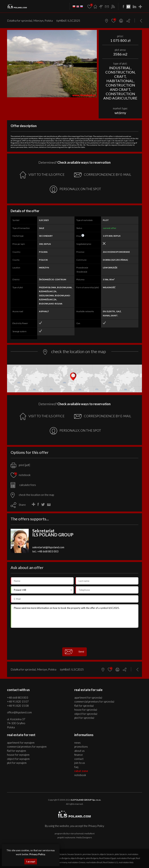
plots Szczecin (121, 854)
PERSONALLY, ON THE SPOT (75, 189)
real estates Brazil (94, 862)
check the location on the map (32, 495)
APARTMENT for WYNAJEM (21, 743)
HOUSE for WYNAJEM (18, 755)
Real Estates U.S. (111, 862)
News (77, 743)
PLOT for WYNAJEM (17, 763)
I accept (31, 862)
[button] (94, 33)
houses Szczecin (75, 854)
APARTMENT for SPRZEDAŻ (88, 697)
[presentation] (74, 638)
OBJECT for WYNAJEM (18, 759)
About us (79, 751)
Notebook (80, 775)
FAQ (76, 767)
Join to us (80, 763)
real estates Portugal (126, 858)
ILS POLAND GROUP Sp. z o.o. (86, 800)
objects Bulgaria (78, 858)
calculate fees (23, 485)
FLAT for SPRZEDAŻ (84, 706)
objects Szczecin (107, 854)
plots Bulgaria (92, 858)
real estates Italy (126, 862)
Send (74, 652)
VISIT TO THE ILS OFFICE (42, 175)
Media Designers (84, 837)
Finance (79, 755)
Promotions (81, 747)
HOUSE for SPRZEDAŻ (86, 710)
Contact (79, 759)
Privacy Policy (96, 826)
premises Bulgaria (61, 858)
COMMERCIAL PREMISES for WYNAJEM (27, 747)
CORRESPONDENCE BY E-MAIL (103, 175)
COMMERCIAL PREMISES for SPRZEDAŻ (94, 701)
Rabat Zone (81, 771)
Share (22, 505)
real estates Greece (77, 862)
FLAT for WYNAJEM (17, 751)
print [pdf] (20, 465)
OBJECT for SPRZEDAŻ (86, 714)
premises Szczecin (91, 854)
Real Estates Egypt (108, 858)
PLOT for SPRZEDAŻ (84, 718)
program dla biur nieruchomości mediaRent (75, 833)
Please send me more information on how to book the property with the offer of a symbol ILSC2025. (74, 616)
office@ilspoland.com (19, 712)
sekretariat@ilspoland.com (48, 547)
